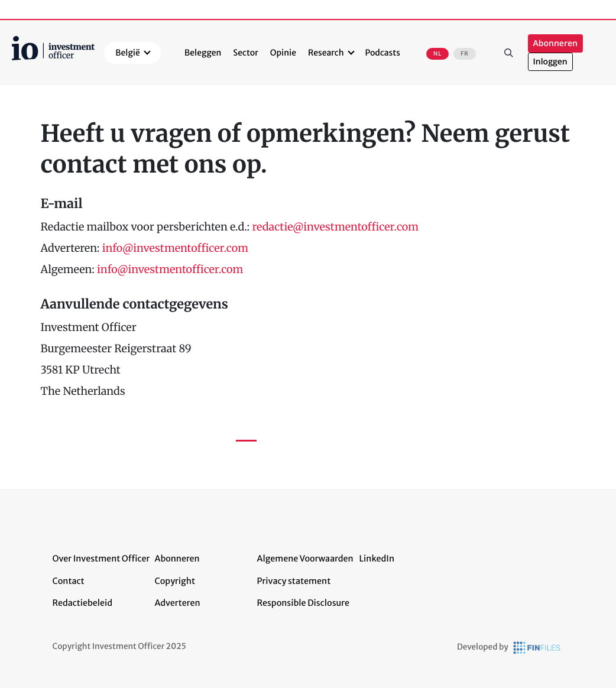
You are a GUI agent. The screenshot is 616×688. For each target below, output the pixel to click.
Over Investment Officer (101, 559)
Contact (69, 581)
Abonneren (555, 43)
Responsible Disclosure (304, 603)
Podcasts (383, 53)
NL (437, 54)
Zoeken (509, 53)
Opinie (283, 53)
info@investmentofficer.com (175, 248)
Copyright (175, 581)
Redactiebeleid (83, 603)
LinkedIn (377, 559)
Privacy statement (294, 581)
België (128, 53)
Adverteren (178, 603)
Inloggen (550, 62)
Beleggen (203, 53)
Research (326, 53)
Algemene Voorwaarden (305, 559)
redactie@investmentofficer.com (335, 227)
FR (464, 54)
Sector (246, 53)
